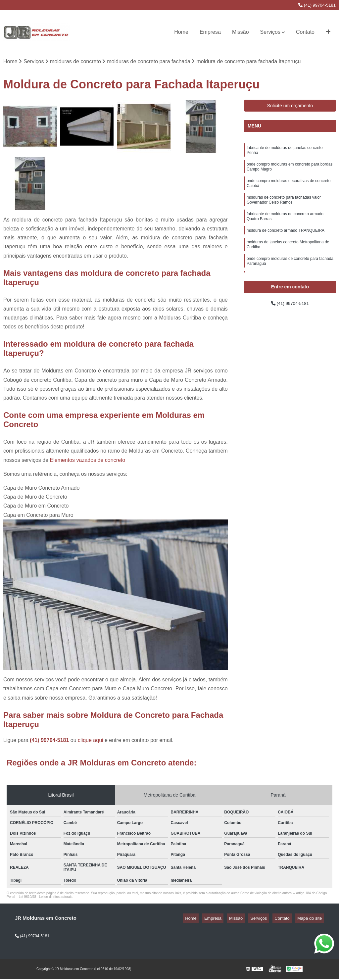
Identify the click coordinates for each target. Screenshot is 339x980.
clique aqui (91, 741)
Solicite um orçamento (290, 107)
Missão (241, 32)
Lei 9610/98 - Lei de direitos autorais (46, 898)
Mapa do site (312, 919)
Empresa (210, 32)
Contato (305, 32)
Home (181, 32)
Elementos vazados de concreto (88, 461)
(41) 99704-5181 (317, 5)
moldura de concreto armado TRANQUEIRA (286, 242)
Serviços (270, 32)
